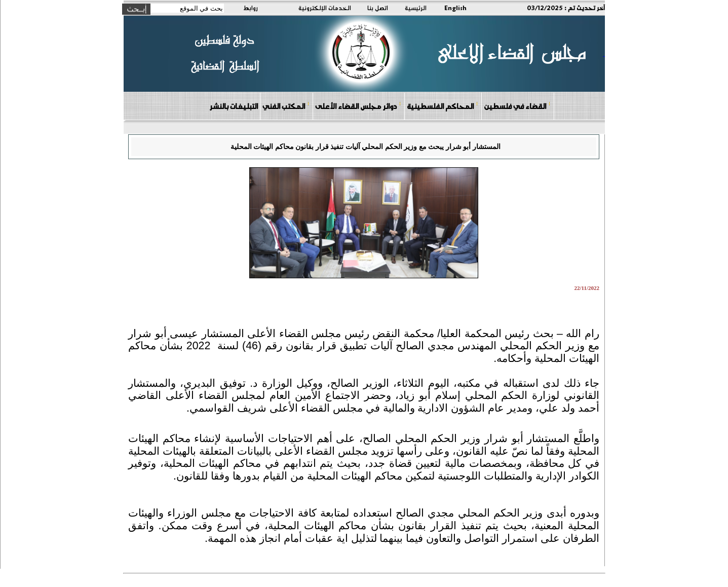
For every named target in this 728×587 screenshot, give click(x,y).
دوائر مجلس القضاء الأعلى (358, 106)
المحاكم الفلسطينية (443, 106)
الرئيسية (416, 8)
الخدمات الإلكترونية (325, 8)
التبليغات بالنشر (234, 106)
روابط (251, 8)
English (455, 8)
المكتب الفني (286, 106)
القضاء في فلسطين (517, 106)
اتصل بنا (378, 8)
